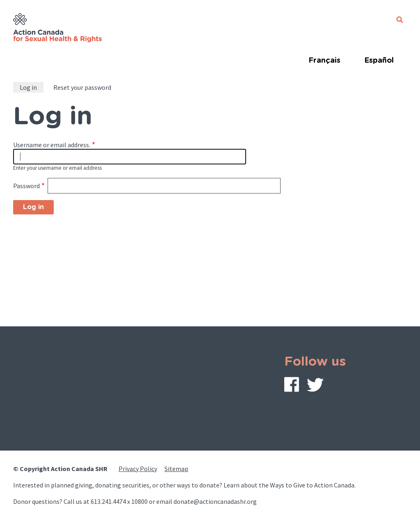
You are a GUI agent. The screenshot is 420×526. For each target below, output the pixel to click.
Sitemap (176, 469)
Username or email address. (52, 145)
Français (324, 61)
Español (379, 61)
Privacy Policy (138, 469)
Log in (28, 87)
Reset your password (82, 87)
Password (26, 186)
